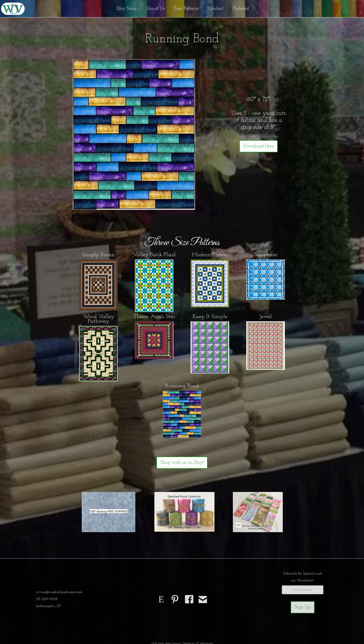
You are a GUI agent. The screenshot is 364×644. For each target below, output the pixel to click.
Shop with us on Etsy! (182, 463)
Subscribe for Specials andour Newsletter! (303, 579)
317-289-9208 (47, 601)
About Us (155, 9)
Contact (216, 9)
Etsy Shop (127, 9)
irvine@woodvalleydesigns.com (59, 594)
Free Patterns (186, 9)
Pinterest (241, 9)
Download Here (258, 146)
